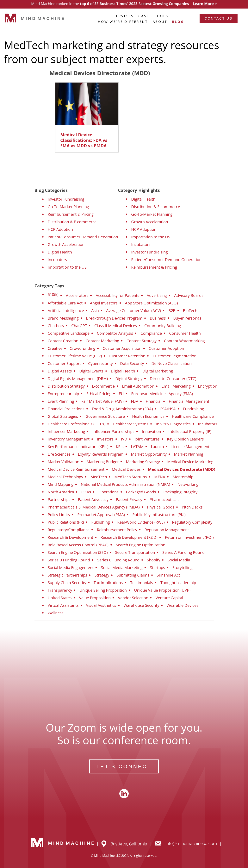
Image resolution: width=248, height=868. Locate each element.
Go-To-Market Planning (68, 207)
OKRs (86, 492)
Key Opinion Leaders (185, 439)
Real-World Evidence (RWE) (141, 522)
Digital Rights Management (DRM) (78, 379)
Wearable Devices (183, 605)
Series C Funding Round (118, 560)
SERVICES (124, 16)
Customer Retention (127, 356)
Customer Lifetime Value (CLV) (75, 356)
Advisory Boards (189, 295)
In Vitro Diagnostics (173, 424)
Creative (55, 348)
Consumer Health (185, 333)
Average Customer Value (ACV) (134, 311)
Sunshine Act (168, 575)
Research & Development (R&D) (129, 537)
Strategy (102, 575)
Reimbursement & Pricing (71, 214)
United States (60, 598)
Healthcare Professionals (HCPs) (77, 424)
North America (61, 492)
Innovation (151, 431)
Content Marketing (102, 341)
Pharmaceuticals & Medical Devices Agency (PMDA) (94, 507)
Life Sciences (59, 454)
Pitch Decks (192, 507)
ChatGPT (79, 326)
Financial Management (189, 401)
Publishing (101, 522)
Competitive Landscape (69, 333)
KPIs (120, 447)
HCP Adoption (60, 229)
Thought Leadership (178, 583)
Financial (154, 401)
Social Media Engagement (71, 568)
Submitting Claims (133, 575)
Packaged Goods (141, 492)
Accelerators (77, 295)
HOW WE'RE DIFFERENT (123, 22)
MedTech (99, 477)
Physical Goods (161, 507)
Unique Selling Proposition (103, 590)
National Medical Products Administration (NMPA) (125, 484)
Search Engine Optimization (141, 545)
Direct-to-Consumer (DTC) (173, 379)
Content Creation (63, 341)
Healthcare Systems (131, 424)
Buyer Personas (187, 318)
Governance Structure (105, 416)
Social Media (179, 560)
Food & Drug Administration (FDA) (122, 409)
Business (158, 318)
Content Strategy (142, 341)
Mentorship (183, 477)
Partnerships (59, 500)
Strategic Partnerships (67, 575)
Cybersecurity (100, 363)
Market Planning (189, 454)
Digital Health (60, 252)
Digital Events (91, 371)
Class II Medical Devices (116, 326)
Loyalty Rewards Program (101, 454)
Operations (108, 492)
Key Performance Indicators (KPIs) (78, 447)
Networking (188, 484)
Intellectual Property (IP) (190, 431)
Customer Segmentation (175, 356)
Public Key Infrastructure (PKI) (159, 515)
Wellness (56, 613)
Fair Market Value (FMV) (102, 401)
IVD (124, 439)
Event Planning (61, 401)
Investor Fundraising (66, 199)
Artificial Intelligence (66, 311)
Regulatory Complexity (192, 522)
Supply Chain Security (67, 583)
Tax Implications (108, 583)
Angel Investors (104, 303)
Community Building (163, 326)
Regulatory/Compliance (69, 530)
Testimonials (142, 583)
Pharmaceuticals (164, 500)
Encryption (208, 386)
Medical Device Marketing (190, 462)
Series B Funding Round (69, 560)
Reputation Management (167, 530)
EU (121, 394)
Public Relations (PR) (66, 522)
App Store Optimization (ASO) (151, 303)
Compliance (151, 333)
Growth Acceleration (66, 244)
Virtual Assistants (63, 605)
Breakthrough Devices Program (114, 318)
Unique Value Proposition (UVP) (162, 590)
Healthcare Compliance (193, 416)
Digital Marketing (158, 371)
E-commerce (103, 386)
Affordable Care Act (65, 303)
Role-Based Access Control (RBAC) (78, 545)
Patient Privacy (129, 500)
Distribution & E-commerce (72, 222)
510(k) (53, 294)
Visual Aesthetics (101, 605)
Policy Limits (59, 515)
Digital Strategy (129, 379)
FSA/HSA (168, 409)
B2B (172, 311)
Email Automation (138, 386)
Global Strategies (63, 416)
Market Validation (63, 462)
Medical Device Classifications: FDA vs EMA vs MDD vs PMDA (84, 140)
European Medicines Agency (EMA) (162, 394)
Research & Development (70, 537)
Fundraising (194, 409)
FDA (135, 401)
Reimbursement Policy (117, 530)
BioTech (190, 311)
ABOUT (160, 22)
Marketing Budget (103, 462)
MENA (160, 477)
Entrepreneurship (63, 394)
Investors (105, 439)
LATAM (137, 447)
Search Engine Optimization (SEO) (78, 552)
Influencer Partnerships (113, 431)
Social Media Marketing (122, 568)
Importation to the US (67, 267)
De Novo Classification (171, 363)
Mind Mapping (61, 484)
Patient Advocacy (93, 500)
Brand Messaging (63, 318)
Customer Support (64, 363)
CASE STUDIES (153, 16)
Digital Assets (60, 371)
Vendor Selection (133, 598)
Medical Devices (126, 469)
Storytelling (183, 568)
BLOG (178, 22)
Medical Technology (65, 477)
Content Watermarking (184, 341)
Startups (158, 568)
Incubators (57, 260)
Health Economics (148, 416)
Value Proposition (95, 598)
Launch (157, 447)
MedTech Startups (131, 477)
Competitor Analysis (115, 333)
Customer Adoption (166, 348)
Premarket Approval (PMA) (101, 515)
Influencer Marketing (66, 431)
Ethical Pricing (99, 394)
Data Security (132, 363)
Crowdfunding (83, 348)
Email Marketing (176, 386)
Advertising (157, 295)
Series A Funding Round (183, 552)
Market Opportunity (149, 454)
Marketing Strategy (143, 462)
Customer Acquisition (122, 348)
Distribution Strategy (66, 386)
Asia (95, 311)
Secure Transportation (135, 552)
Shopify (154, 560)
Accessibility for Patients (118, 295)
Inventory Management (69, 439)
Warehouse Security (141, 605)
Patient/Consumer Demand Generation (83, 237)
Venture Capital (169, 598)
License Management (190, 447)
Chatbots (56, 326)
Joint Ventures (147, 439)
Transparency (60, 590)
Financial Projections (66, 409)
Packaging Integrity (180, 492)
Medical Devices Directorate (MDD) (182, 469)
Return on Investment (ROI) (189, 537)
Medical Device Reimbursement (76, 469)
